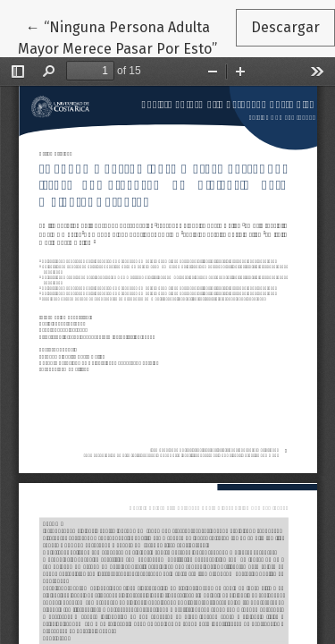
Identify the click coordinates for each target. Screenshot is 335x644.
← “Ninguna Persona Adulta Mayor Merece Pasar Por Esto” (126, 37)
